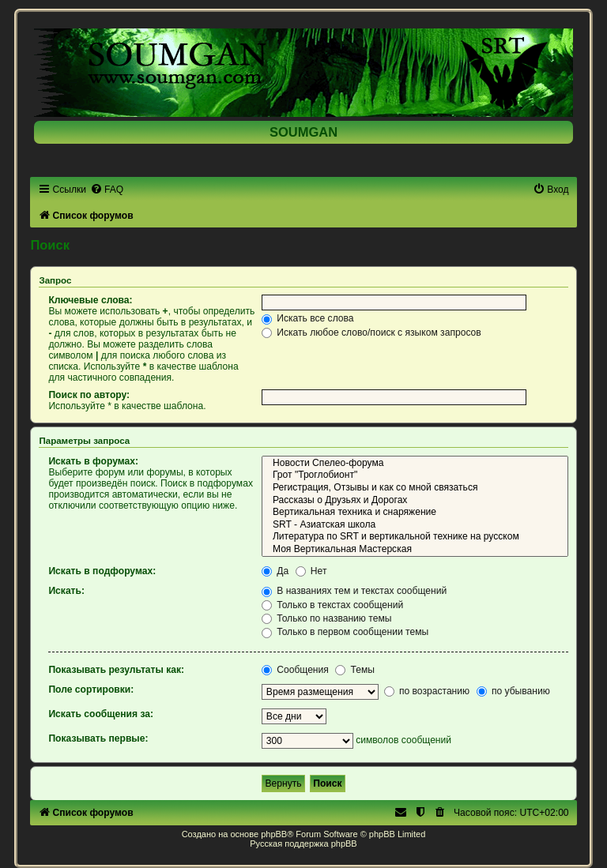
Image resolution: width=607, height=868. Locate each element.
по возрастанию (427, 691)
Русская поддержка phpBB (303, 844)
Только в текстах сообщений (332, 605)
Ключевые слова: (90, 300)
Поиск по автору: (89, 395)
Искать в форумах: (93, 461)
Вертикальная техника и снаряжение (415, 513)
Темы (355, 670)
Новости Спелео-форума (415, 464)
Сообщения (295, 670)
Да (275, 571)
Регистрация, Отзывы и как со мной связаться (415, 488)
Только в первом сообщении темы (345, 632)
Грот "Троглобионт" (415, 475)
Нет (311, 571)
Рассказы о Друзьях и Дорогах (415, 501)
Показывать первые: (98, 738)
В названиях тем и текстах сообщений (354, 591)
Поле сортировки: (91, 690)
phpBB (274, 834)
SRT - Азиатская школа (415, 525)
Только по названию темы (327, 618)
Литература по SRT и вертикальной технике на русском (415, 537)
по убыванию (513, 691)
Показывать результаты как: (116, 670)
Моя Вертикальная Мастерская (415, 550)
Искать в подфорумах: (102, 571)
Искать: (66, 591)
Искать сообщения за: (101, 714)
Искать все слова (308, 318)
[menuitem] (107, 190)
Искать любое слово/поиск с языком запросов (371, 333)
